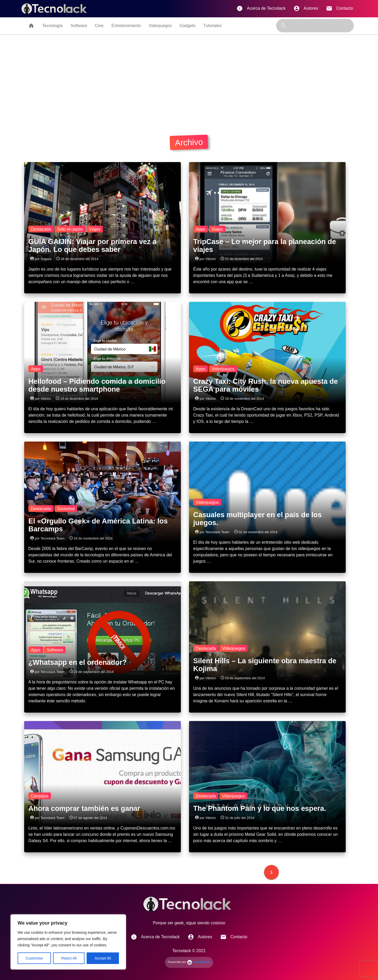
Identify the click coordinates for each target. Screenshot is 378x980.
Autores (306, 8)
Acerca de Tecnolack (261, 8)
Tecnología (52, 26)
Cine (99, 26)
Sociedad (66, 508)
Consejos (40, 796)
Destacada (41, 229)
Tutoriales (213, 26)
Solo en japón (70, 229)
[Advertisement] (189, 83)
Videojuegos (160, 26)
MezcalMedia (199, 962)
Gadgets (187, 26)
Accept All (103, 958)
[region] (68, 942)
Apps (201, 229)
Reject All (69, 958)
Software (79, 26)
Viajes (95, 229)
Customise (34, 958)
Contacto (340, 8)
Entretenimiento (126, 26)
